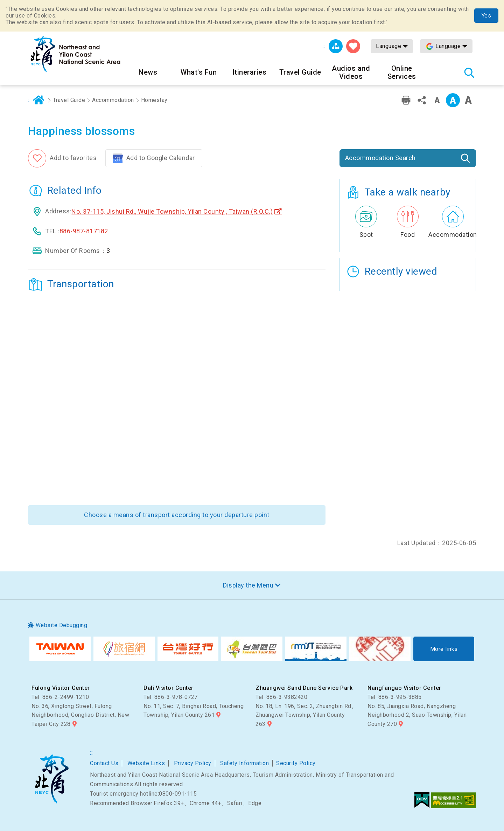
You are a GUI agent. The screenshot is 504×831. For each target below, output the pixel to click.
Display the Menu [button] (248, 585)
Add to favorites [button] (73, 158)
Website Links (146, 763)
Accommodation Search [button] (380, 158)
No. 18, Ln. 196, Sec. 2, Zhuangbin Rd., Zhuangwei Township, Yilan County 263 (305, 715)
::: (324, 46)
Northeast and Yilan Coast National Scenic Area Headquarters (52, 779)
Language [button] (388, 46)
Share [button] (422, 100)
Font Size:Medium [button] (453, 100)
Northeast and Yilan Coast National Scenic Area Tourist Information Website (75, 54)
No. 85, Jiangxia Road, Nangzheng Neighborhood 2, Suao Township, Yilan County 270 (417, 715)
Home (39, 100)
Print (406, 100)
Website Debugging (62, 625)
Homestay (154, 100)
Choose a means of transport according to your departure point (177, 515)
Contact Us (104, 763)
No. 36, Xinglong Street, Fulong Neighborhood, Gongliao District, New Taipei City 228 (80, 715)
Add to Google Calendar (161, 158)
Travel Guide (69, 100)
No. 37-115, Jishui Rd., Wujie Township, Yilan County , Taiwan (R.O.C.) (172, 211)
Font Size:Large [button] (468, 100)
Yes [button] (486, 16)
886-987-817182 (84, 231)
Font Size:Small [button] (437, 100)
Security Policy (296, 763)
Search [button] (469, 73)
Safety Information (244, 763)
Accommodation (113, 100)
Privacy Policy (193, 763)
